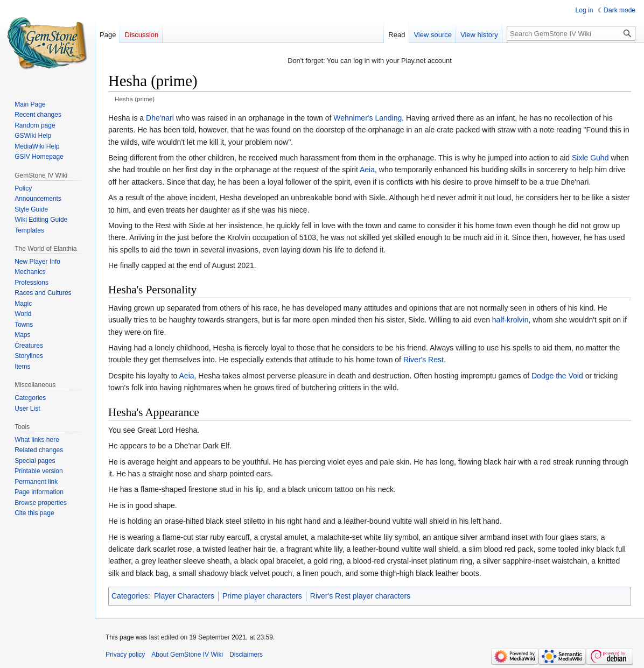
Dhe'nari (160, 118)
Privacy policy (125, 655)
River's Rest (423, 360)
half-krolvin (510, 320)
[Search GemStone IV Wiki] (571, 33)
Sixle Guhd (590, 158)
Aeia (367, 170)
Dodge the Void (557, 376)
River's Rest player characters (360, 596)
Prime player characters (262, 596)
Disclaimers (246, 655)
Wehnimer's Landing (367, 118)
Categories (130, 596)
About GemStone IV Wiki (187, 655)
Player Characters (184, 596)
